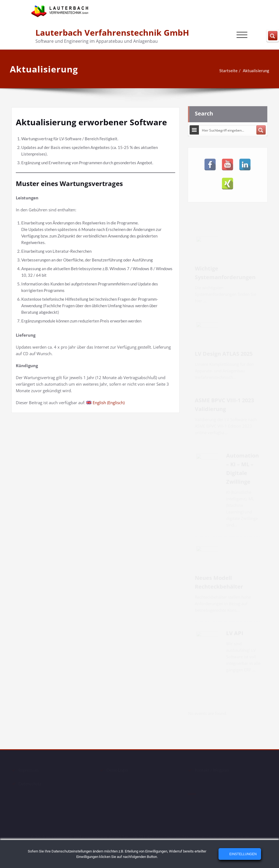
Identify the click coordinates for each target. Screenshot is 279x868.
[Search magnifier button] (261, 128)
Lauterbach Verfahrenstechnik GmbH (112, 33)
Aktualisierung (251, 71)
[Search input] (228, 128)
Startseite (223, 71)
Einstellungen (242, 854)
